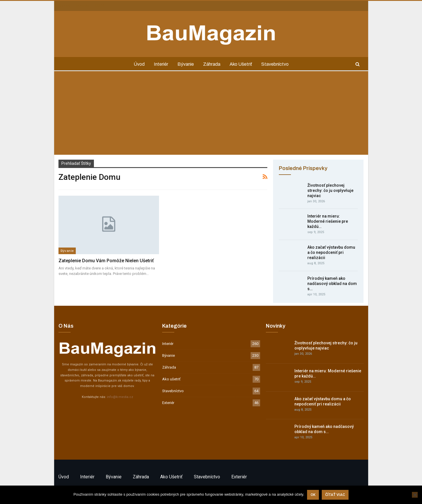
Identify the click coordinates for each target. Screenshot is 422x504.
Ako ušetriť (242, 64)
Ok (313, 495)
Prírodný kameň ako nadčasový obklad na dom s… (332, 284)
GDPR (100, 5)
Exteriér (168, 403)
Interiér (160, 64)
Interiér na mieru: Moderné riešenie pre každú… (328, 221)
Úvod (137, 64)
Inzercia (83, 5)
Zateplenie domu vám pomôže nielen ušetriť (106, 261)
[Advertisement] (211, 114)
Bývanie (185, 64)
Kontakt (65, 5)
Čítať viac (335, 495)
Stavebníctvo (277, 64)
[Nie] (415, 495)
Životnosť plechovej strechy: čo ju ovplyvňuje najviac (330, 190)
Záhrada (212, 64)
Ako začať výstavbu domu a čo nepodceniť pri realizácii (331, 252)
